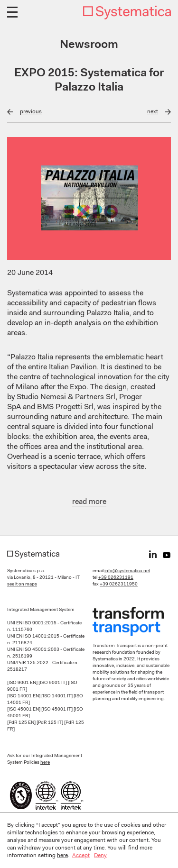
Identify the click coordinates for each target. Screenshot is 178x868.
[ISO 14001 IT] (57, 696)
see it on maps (22, 585)
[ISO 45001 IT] (57, 710)
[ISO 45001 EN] (24, 710)
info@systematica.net (127, 571)
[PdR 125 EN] (22, 723)
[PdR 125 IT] (50, 723)
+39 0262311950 (119, 585)
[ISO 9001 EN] (23, 683)
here (45, 763)
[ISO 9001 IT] (53, 683)
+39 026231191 (116, 578)
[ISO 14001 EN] (24, 696)
